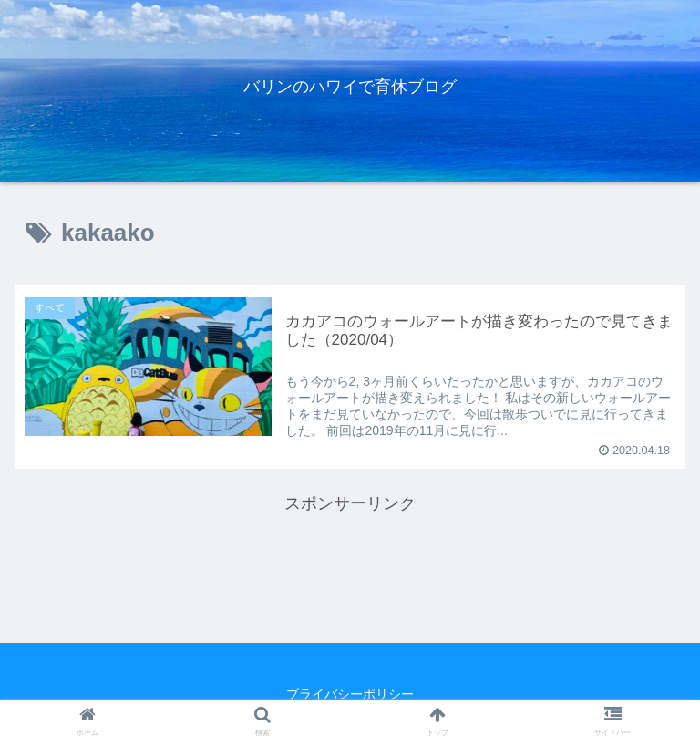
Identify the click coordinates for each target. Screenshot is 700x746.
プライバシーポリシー (350, 694)
